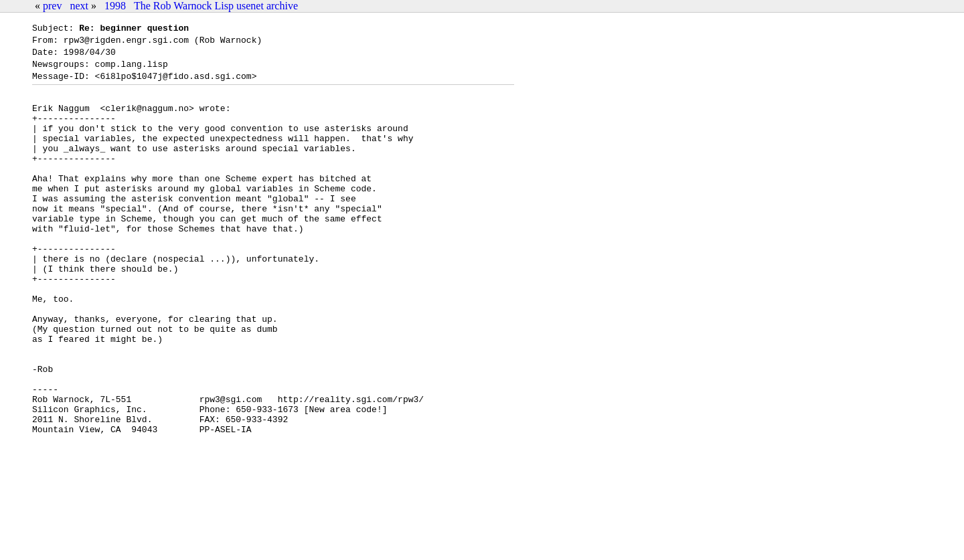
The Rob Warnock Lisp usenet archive (216, 6)
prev (52, 6)
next (79, 6)
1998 (115, 6)
